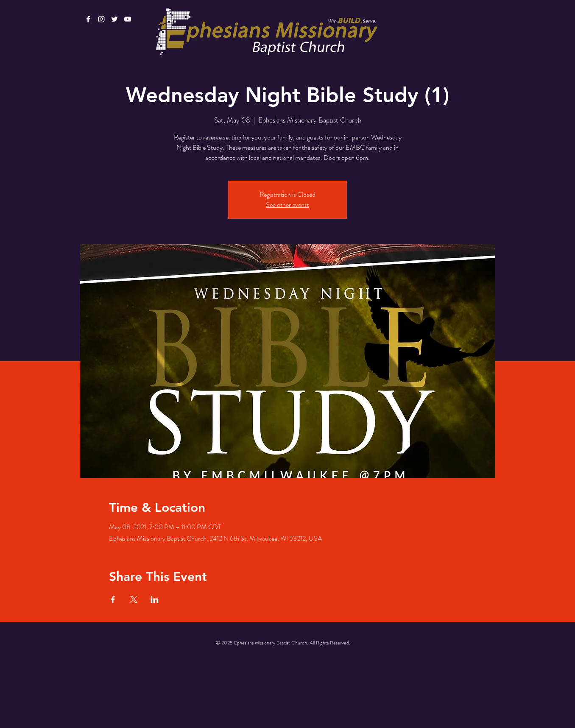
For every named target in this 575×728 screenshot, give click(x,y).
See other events (287, 205)
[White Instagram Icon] (101, 19)
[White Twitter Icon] (114, 19)
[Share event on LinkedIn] (155, 600)
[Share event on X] (134, 600)
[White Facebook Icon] (88, 19)
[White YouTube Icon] (128, 19)
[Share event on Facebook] (113, 600)
